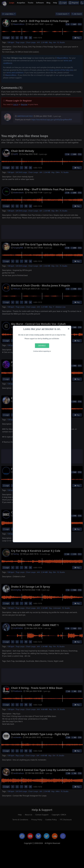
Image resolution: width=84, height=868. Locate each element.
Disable (42, 346)
